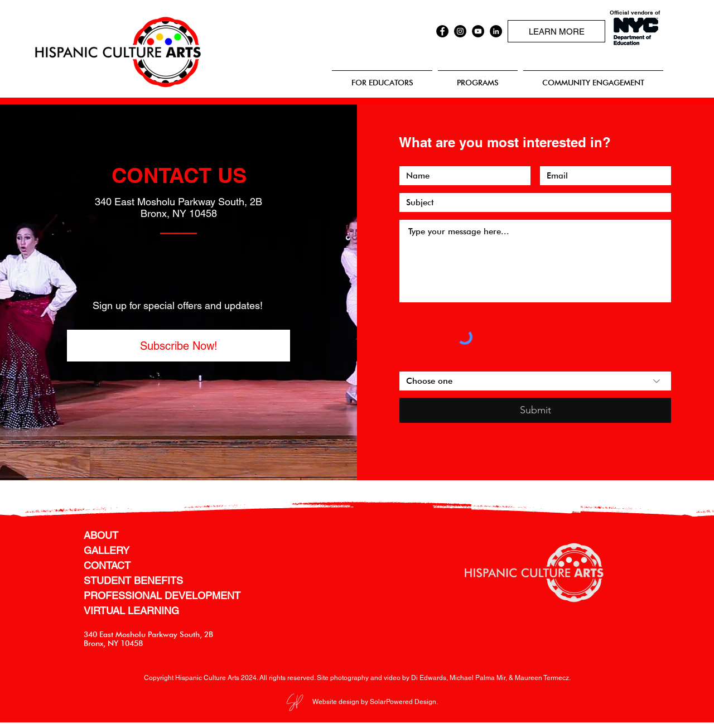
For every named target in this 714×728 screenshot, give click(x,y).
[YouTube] (478, 31)
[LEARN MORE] (556, 31)
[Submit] (535, 410)
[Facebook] (442, 31)
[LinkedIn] (496, 31)
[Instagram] (460, 31)
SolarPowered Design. (404, 702)
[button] (178, 346)
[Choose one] (535, 381)
